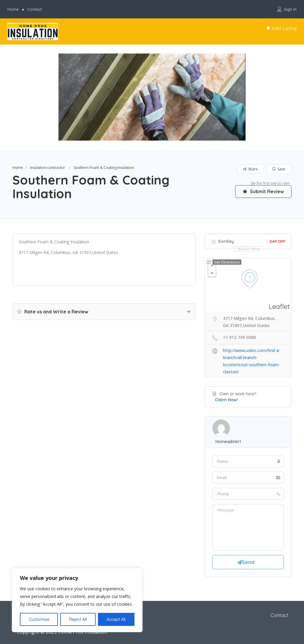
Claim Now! (227, 400)
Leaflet (279, 306)
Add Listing (281, 28)
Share (250, 169)
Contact (35, 9)
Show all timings (250, 249)
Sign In (290, 9)
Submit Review (263, 191)
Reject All (78, 619)
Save (279, 169)
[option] (152, 97)
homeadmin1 (228, 441)
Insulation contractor (47, 168)
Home (13, 9)
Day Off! (278, 241)
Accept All (116, 619)
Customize (39, 619)
